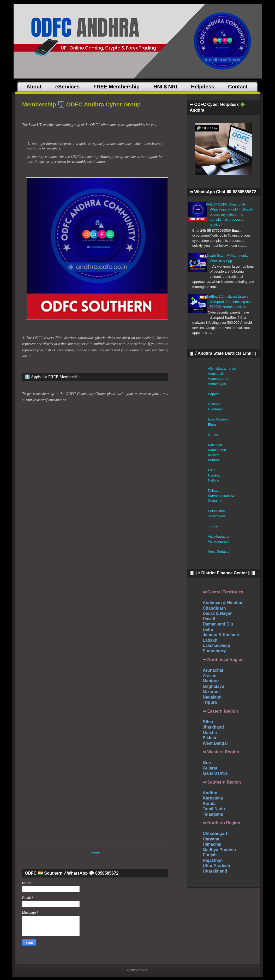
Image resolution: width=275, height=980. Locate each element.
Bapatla (214, 394)
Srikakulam (216, 511)
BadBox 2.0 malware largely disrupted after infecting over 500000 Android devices (229, 302)
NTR (211, 470)
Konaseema (217, 450)
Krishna (214, 455)
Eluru (212, 425)
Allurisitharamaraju (222, 368)
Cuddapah (216, 409)
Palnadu (214, 491)
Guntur (213, 435)
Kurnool (214, 460)
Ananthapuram (219, 379)
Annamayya (217, 384)
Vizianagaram (218, 541)
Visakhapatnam (220, 536)
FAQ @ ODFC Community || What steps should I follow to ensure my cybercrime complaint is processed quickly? (229, 215)
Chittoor (214, 404)
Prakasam (216, 501)
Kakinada (215, 445)
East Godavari (219, 419)
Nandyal (214, 475)
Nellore (213, 480)
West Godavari (219, 552)
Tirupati (214, 526)
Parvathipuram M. (221, 496)
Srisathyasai (217, 516)
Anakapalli (216, 374)
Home (95, 852)
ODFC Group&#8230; (105, 622)
